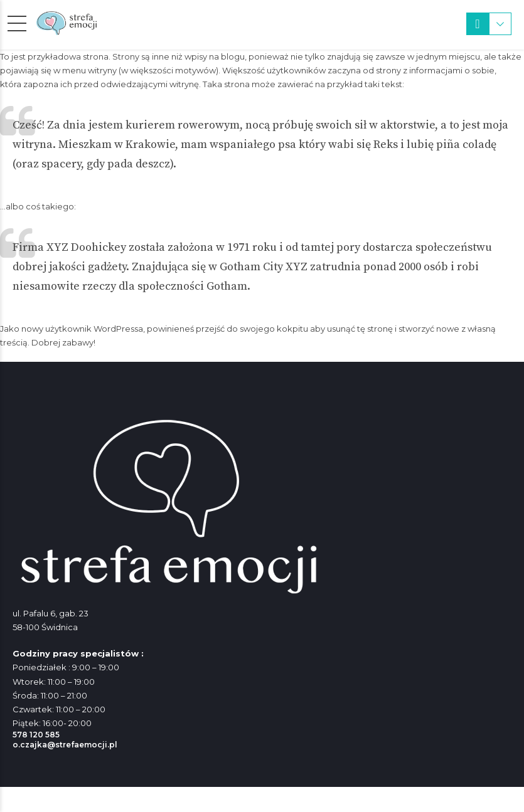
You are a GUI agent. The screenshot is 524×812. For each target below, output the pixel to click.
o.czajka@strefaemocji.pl (65, 745)
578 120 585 (36, 735)
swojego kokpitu (274, 329)
